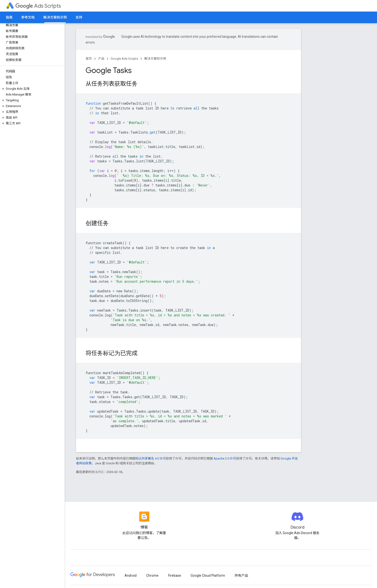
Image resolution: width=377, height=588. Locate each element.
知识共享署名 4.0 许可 (151, 458)
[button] (31, 89)
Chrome (152, 575)
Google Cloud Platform (208, 575)
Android (131, 575)
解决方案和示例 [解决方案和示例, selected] (55, 17)
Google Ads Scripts (124, 59)
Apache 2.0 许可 (225, 458)
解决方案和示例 (155, 59)
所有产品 (241, 575)
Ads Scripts (38, 6)
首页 (89, 59)
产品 (101, 59)
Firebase (175, 575)
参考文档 (28, 17)
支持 (79, 17)
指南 (9, 17)
